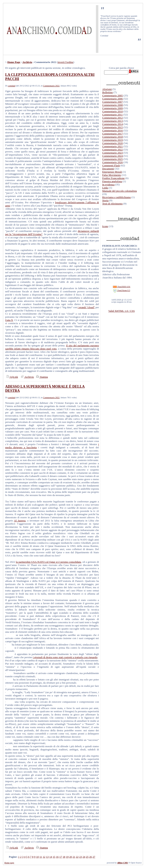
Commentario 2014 (112, 124)
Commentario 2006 (112, 99)
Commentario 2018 (112, 137)
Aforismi (107, 89)
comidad (11, 86)
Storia (105, 200)
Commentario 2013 (112, 121)
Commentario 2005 (112, 95)
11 (41, 857)
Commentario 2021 (112, 146)
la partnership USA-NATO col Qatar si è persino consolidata (48, 562)
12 (44, 857)
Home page (9, 863)
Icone (105, 226)
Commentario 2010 (112, 111)
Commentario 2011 (112, 115)
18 (64, 857)
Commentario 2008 (112, 105)
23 (80, 857)
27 (94, 857)
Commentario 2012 (112, 118)
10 (37, 857)
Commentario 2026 (112, 162)
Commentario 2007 (112, 102)
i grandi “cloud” (86, 307)
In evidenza (108, 185)
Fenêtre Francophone (113, 178)
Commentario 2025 (112, 159)
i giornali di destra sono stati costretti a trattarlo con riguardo (65, 657)
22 (77, 857)
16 (57, 857)
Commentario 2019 (112, 140)
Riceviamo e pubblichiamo (116, 197)
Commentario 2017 (112, 134)
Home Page (14, 62)
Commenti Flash (111, 165)
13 (47, 857)
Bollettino (107, 92)
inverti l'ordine (65, 62)
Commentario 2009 (112, 108)
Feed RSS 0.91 (121, 287)
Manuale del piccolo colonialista (119, 191)
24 (84, 857)
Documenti (108, 169)
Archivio (27, 62)
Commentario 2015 (112, 127)
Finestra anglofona (112, 181)
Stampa (42, 377)
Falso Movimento (111, 175)
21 (74, 857)
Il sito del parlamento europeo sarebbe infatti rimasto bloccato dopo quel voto (52, 347)
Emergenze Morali (112, 172)
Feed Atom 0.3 (121, 290)
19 (67, 857)
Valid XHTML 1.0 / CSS (121, 311)
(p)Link (12, 377)
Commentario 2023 (112, 153)
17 (61, 857)
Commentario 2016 (112, 130)
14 (51, 857)
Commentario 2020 (112, 143)
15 (54, 857)
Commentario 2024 (112, 156)
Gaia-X (9, 320)
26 (90, 857)
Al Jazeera (20, 521)
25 (87, 857)
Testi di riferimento (112, 204)
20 (71, 857)
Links (105, 188)
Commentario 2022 (51, 86)
